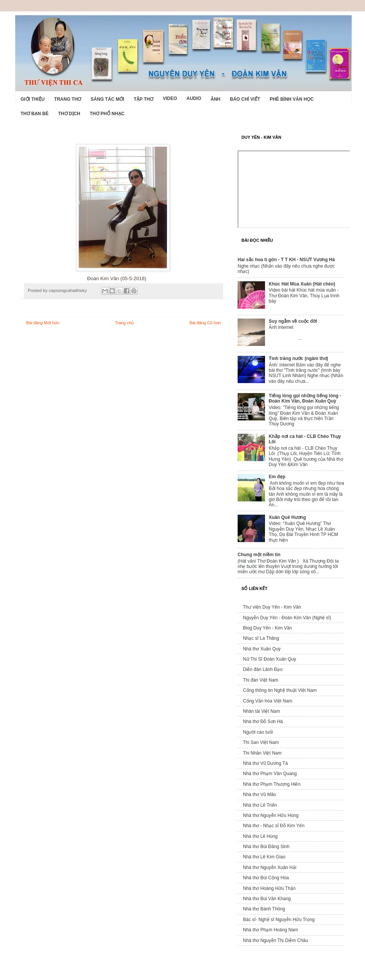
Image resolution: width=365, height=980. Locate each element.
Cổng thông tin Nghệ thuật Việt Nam (280, 690)
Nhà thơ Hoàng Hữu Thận (269, 888)
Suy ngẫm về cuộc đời (293, 321)
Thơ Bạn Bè (35, 114)
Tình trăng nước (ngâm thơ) (298, 358)
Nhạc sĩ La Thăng (261, 638)
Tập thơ (144, 99)
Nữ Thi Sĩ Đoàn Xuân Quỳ (270, 659)
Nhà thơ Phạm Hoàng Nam (271, 930)
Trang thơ (67, 99)
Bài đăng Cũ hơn (205, 323)
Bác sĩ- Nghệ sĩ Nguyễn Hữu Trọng (279, 920)
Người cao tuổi (258, 732)
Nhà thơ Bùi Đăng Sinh (266, 847)
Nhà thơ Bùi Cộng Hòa (266, 878)
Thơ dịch (69, 114)
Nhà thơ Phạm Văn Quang (270, 774)
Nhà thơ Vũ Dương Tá (265, 763)
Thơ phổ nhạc (107, 114)
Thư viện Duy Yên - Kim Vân (272, 607)
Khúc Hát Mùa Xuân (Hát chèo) (302, 284)
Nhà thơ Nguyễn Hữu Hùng (271, 815)
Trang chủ (124, 323)
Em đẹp (277, 477)
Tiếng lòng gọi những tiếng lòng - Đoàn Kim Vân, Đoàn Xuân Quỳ (305, 398)
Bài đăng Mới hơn (43, 323)
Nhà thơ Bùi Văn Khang (267, 899)
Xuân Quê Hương (287, 517)
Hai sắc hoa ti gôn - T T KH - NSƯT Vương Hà (286, 260)
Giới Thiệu (33, 99)
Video (170, 98)
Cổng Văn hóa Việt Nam (268, 701)
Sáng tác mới (107, 99)
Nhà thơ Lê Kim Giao (264, 857)
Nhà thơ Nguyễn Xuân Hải (270, 867)
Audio (194, 98)
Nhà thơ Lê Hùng (260, 836)
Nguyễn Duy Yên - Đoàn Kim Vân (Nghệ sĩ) (287, 618)
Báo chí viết (245, 99)
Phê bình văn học (292, 99)
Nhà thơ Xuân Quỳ (262, 649)
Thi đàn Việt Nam (261, 680)
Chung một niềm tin (259, 555)
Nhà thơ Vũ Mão (259, 794)
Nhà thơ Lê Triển (260, 805)
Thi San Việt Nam (261, 742)
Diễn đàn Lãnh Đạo (263, 669)
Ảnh (215, 99)
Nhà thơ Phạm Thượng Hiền (272, 784)
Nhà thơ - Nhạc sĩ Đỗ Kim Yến (274, 826)
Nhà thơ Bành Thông (264, 909)
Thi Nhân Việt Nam (262, 753)
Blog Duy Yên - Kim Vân (267, 628)
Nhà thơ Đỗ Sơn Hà (263, 722)
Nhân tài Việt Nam (262, 711)
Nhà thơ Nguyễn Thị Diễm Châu (275, 940)
